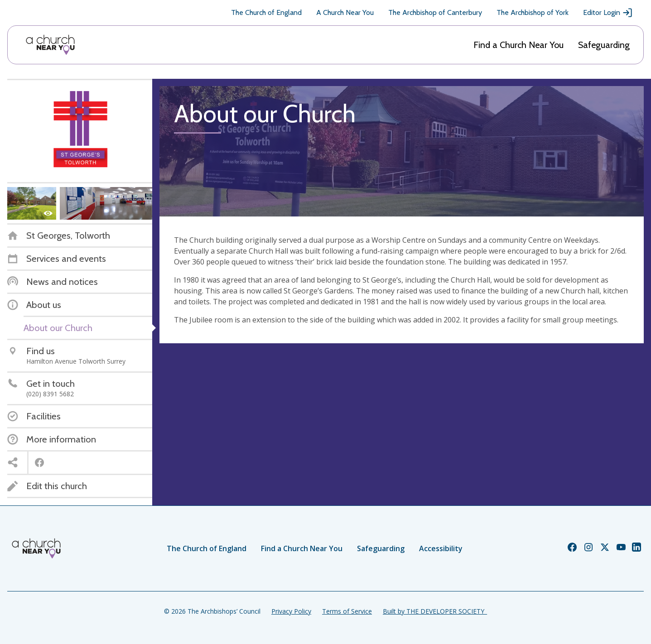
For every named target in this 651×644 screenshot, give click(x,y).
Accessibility (441, 548)
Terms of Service (347, 611)
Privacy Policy (291, 611)
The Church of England (266, 12)
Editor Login (608, 13)
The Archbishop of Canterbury (435, 12)
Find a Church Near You (518, 45)
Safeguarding (604, 45)
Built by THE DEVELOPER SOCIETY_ (435, 611)
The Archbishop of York (533, 12)
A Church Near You (345, 12)
